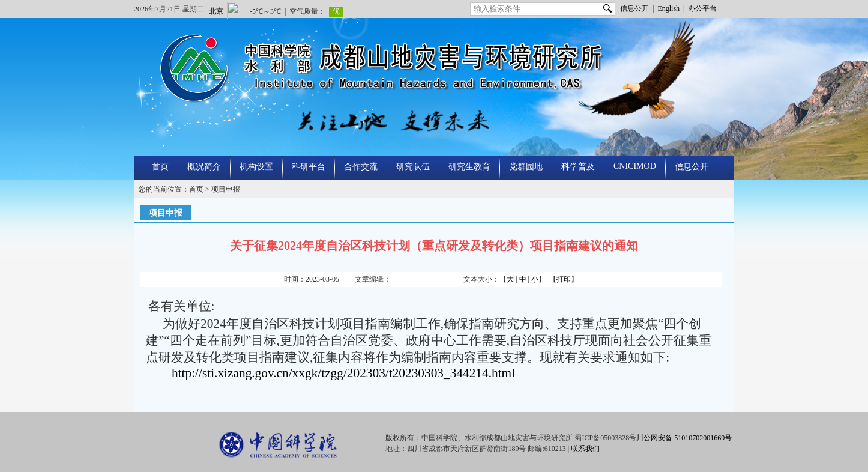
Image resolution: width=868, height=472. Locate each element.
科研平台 (309, 167)
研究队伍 (413, 167)
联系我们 (585, 449)
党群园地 (526, 167)
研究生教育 (469, 167)
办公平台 (702, 8)
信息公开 (634, 8)
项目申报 (226, 189)
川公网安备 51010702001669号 (684, 438)
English (668, 8)
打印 (564, 279)
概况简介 (204, 167)
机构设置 (256, 167)
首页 (160, 167)
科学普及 (578, 167)
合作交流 (361, 167)
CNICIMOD (635, 166)
